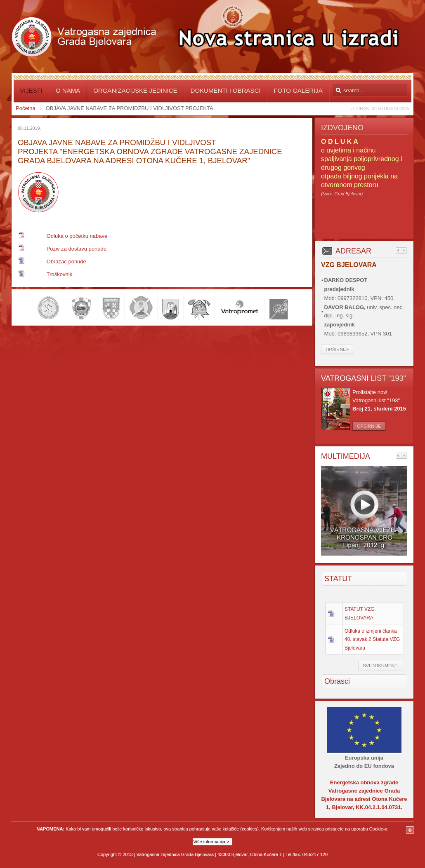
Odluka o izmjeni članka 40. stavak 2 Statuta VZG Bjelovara (372, 639)
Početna (26, 108)
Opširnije (338, 350)
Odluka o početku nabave (77, 236)
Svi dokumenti (381, 666)
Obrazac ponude (66, 262)
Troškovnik (59, 274)
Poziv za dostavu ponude (77, 249)
